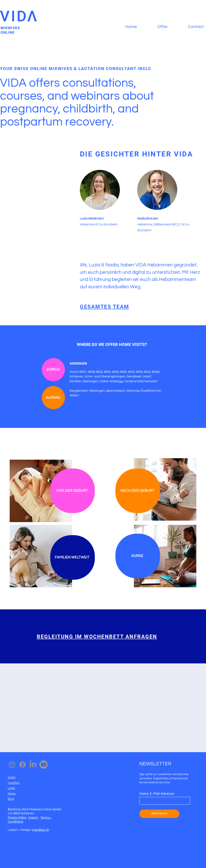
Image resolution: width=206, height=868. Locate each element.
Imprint (33, 818)
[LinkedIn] (33, 765)
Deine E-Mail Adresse (157, 794)
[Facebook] (22, 765)
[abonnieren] (159, 814)
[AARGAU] (53, 398)
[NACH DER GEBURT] (138, 491)
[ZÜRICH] (53, 370)
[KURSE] (138, 556)
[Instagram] (12, 765)
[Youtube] (44, 765)
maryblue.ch (41, 830)
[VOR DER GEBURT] (73, 491)
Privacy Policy (17, 818)
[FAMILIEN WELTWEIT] (73, 557)
